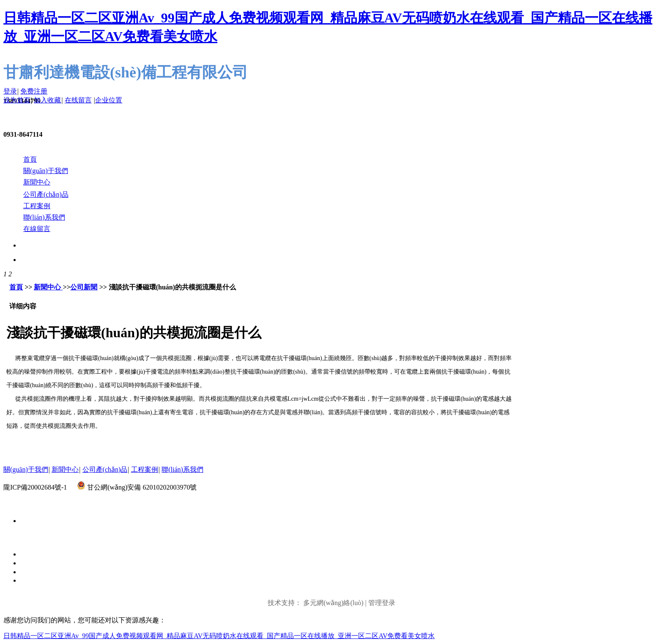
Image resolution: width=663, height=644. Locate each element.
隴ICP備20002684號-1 (35, 487)
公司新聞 (84, 287)
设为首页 (17, 100)
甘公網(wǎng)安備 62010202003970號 (142, 487)
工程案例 (145, 469)
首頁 (16, 287)
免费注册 (34, 91)
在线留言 (78, 100)
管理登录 (382, 603)
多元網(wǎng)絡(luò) (333, 603)
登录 (10, 91)
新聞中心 (48, 287)
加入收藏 (47, 100)
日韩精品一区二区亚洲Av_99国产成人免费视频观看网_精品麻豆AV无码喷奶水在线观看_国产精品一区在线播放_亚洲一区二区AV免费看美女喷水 (219, 636)
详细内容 (23, 306)
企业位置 (109, 100)
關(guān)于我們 (26, 469)
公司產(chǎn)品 (105, 469)
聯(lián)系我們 (182, 469)
